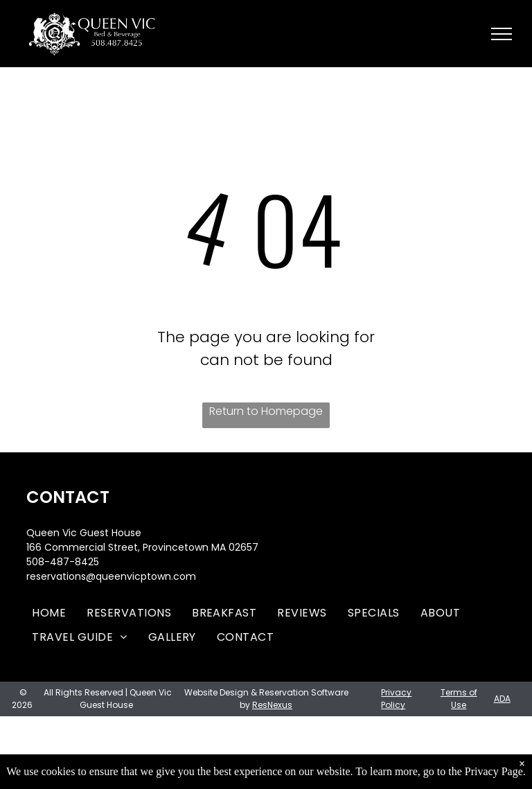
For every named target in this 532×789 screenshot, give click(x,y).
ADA (502, 699)
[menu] (502, 34)
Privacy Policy (396, 699)
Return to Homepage (266, 411)
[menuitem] (49, 613)
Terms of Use (459, 699)
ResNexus (272, 705)
